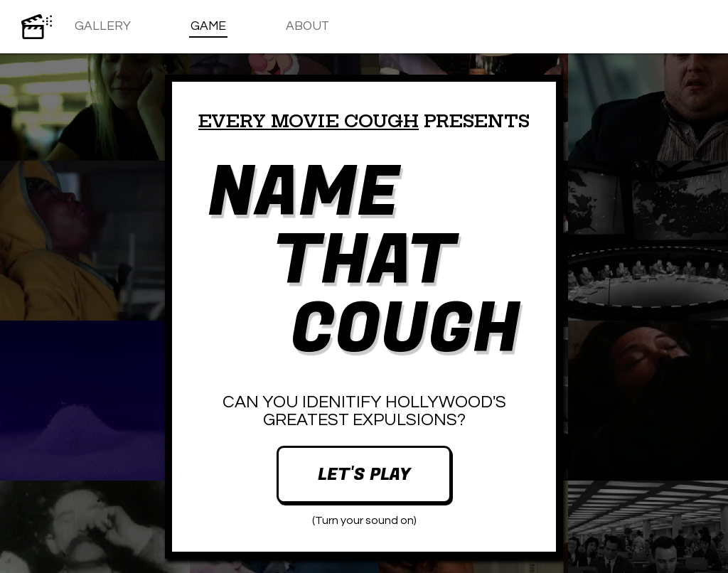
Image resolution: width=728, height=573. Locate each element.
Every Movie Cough (309, 121)
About (307, 26)
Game (208, 26)
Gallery (103, 26)
